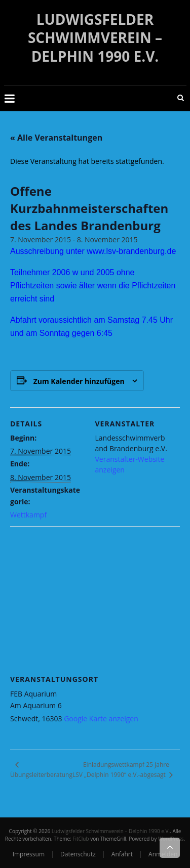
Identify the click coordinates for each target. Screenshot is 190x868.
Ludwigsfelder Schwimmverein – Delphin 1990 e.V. (95, 38)
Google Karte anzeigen (101, 719)
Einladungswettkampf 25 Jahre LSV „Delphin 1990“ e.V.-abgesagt (121, 770)
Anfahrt (122, 854)
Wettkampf (28, 515)
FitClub (81, 839)
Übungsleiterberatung (41, 775)
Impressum (29, 854)
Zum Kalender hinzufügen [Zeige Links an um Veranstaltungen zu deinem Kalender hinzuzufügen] (79, 381)
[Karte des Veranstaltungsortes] (95, 599)
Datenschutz (78, 854)
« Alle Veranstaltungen (56, 138)
